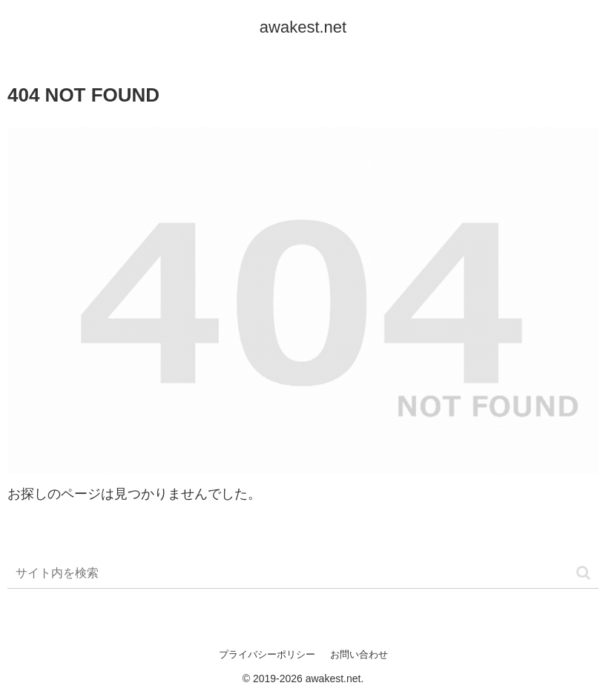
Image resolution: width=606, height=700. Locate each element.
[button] (583, 573)
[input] (303, 574)
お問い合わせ (359, 654)
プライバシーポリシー (267, 654)
